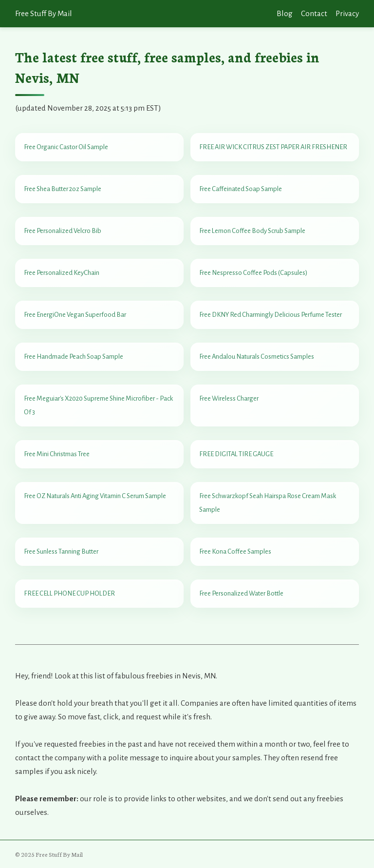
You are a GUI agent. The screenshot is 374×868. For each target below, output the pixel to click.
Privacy (347, 13)
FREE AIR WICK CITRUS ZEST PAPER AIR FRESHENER (273, 147)
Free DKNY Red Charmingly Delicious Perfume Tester (271, 315)
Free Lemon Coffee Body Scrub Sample (252, 231)
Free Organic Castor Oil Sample (66, 147)
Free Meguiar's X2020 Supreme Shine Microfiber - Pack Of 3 (98, 405)
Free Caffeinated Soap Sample (241, 189)
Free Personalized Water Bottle (241, 593)
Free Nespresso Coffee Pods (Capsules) (253, 273)
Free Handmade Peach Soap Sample (74, 357)
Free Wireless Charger (229, 398)
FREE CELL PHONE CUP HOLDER (69, 593)
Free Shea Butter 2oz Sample (63, 189)
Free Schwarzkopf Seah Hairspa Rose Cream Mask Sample (268, 503)
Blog (285, 13)
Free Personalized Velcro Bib (63, 231)
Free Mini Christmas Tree (57, 454)
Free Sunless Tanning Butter (61, 551)
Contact (314, 13)
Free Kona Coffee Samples (235, 551)
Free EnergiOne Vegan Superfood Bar (75, 315)
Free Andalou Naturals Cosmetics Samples (257, 357)
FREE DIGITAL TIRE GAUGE (236, 454)
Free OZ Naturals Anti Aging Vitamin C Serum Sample (95, 496)
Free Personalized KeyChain (62, 273)
